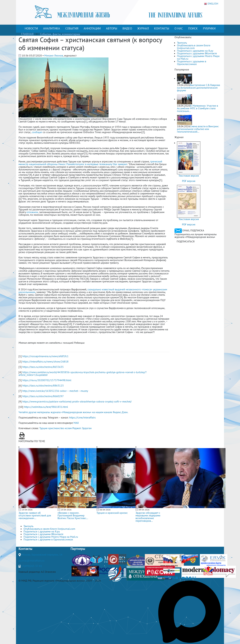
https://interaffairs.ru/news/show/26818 (45, 361)
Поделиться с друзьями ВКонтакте (197, 53)
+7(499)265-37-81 (32, 566)
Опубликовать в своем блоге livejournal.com (194, 47)
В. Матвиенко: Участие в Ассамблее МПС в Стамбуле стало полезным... (197, 108)
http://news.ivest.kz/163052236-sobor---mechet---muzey (55, 391)
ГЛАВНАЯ (27, 34)
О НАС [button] (179, 28)
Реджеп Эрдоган (82, 428)
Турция (43, 428)
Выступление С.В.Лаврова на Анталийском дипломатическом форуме (198, 88)
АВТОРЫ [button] (112, 28)
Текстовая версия (189, 176)
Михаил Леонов (54, 55)
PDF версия (189, 181)
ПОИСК (193, 28)
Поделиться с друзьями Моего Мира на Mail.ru (198, 57)
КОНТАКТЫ (162, 28)
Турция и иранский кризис (112, 513)
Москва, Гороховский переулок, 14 (42, 555)
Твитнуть (182, 43)
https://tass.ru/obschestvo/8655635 (43, 367)
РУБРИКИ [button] (209, 28)
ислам (68, 428)
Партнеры (78, 549)
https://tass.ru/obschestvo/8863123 (43, 385)
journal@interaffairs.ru (31, 561)
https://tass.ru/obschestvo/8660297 (43, 396)
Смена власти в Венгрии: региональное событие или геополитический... (198, 129)
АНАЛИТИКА (52, 28)
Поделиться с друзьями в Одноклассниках (192, 63)
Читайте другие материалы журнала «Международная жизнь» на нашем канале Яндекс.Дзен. (73, 412)
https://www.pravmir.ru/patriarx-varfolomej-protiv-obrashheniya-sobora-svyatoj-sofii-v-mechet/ (77, 401)
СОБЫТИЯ (72, 28)
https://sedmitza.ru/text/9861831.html (46, 407)
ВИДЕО (127, 28)
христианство (56, 428)
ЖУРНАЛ (143, 28)
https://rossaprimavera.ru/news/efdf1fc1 (45, 356)
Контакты (25, 549)
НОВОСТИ (31, 28)
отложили (32, 212)
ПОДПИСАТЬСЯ (186, 241)
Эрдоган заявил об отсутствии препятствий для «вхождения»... (35, 515)
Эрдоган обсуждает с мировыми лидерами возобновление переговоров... (148, 517)
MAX (76, 423)
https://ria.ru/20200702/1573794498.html (47, 380)
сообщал (37, 132)
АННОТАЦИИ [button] (92, 28)
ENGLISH (211, 4)
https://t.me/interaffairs (82, 417)
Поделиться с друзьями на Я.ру (195, 51)
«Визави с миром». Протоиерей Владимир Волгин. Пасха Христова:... (73, 515)
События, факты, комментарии (60, 34)
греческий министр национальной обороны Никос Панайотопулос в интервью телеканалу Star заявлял (90, 163)
